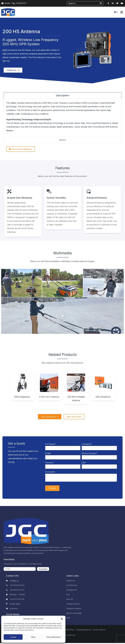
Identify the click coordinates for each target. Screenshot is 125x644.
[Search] (101, 3)
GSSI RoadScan (103, 397)
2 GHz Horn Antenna (49, 397)
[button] (62, 619)
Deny (33, 637)
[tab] (62, 95)
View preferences (54, 637)
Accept (13, 637)
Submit (52, 488)
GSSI (5, 50)
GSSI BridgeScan (22, 397)
